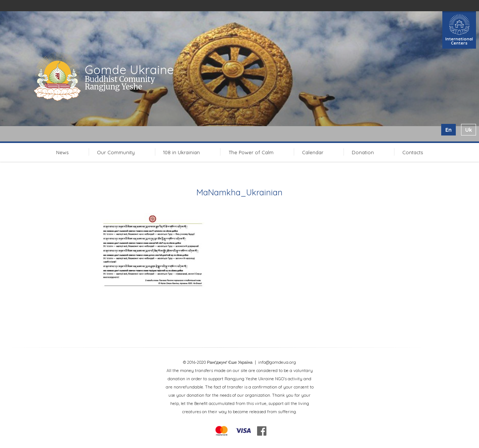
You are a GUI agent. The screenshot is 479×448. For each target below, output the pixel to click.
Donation (363, 152)
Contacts (413, 152)
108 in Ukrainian (181, 152)
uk (469, 130)
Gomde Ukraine (129, 70)
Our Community (116, 152)
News (62, 152)
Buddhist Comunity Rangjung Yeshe (120, 83)
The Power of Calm (251, 152)
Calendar (313, 152)
